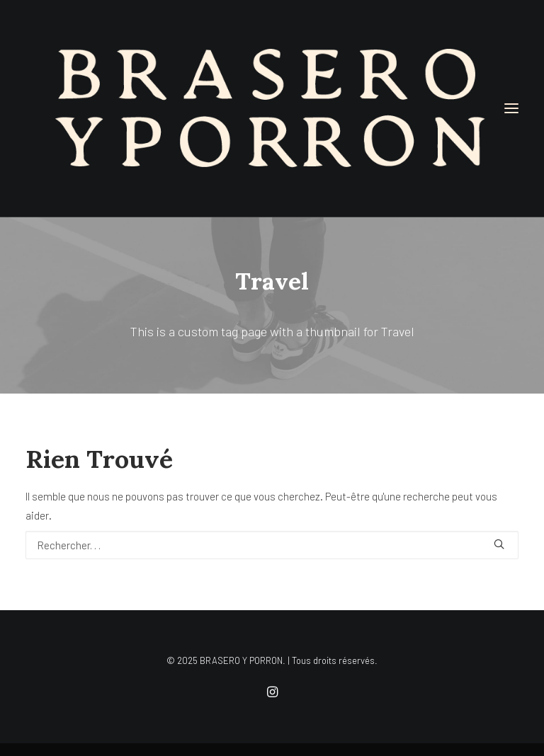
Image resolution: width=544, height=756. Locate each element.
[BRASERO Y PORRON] (272, 108)
